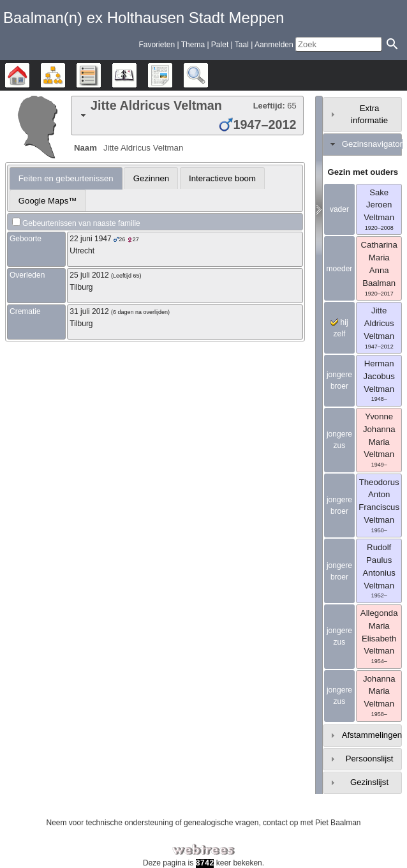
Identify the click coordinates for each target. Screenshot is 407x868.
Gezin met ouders (363, 172)
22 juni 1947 (90, 239)
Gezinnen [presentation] (151, 178)
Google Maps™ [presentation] (48, 201)
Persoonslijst (370, 759)
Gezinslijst (369, 782)
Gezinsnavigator (372, 144)
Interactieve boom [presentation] (222, 178)
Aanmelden (274, 45)
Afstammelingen (372, 735)
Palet (220, 45)
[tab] (187, 116)
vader (339, 209)
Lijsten (100, 75)
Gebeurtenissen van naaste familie (81, 223)
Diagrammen (65, 75)
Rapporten (172, 75)
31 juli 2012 (89, 311)
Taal (242, 45)
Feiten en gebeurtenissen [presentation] (66, 178)
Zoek (208, 75)
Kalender (136, 75)
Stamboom (29, 75)
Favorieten (157, 45)
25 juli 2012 (89, 275)
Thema (193, 45)
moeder (340, 269)
